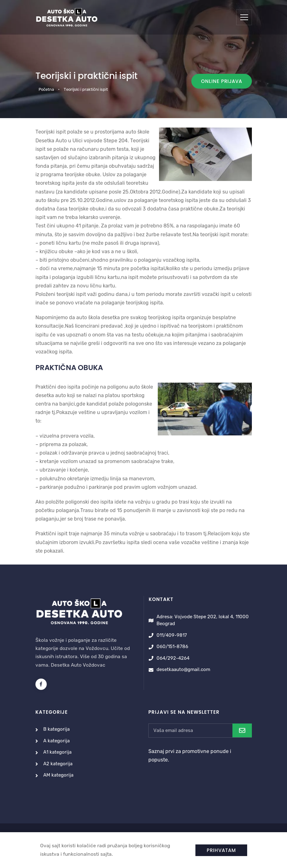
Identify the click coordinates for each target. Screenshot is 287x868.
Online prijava (222, 81)
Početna (46, 89)
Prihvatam (221, 850)
